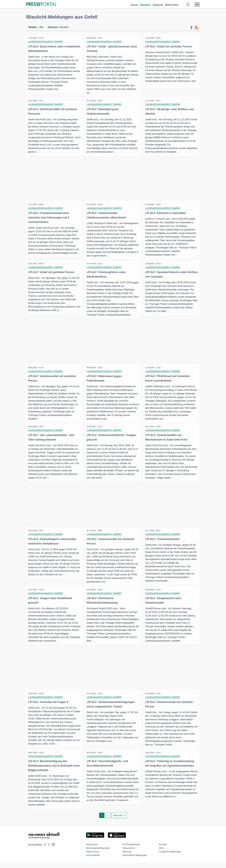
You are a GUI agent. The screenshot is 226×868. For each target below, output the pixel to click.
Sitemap (127, 857)
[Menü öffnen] (197, 4)
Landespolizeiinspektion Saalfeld (46, 42)
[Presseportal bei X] (48, 850)
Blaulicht (146, 5)
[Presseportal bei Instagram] (52, 850)
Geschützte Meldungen (135, 861)
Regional (158, 5)
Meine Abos (172, 5)
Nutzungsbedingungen (98, 854)
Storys (134, 5)
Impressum (92, 850)
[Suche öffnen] (188, 4)
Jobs (161, 854)
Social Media (93, 861)
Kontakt (163, 850)
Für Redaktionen (131, 850)
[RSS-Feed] (196, 28)
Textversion (128, 854)
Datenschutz (93, 857)
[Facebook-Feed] (192, 28)
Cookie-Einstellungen (170, 857)
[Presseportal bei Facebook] (44, 850)
